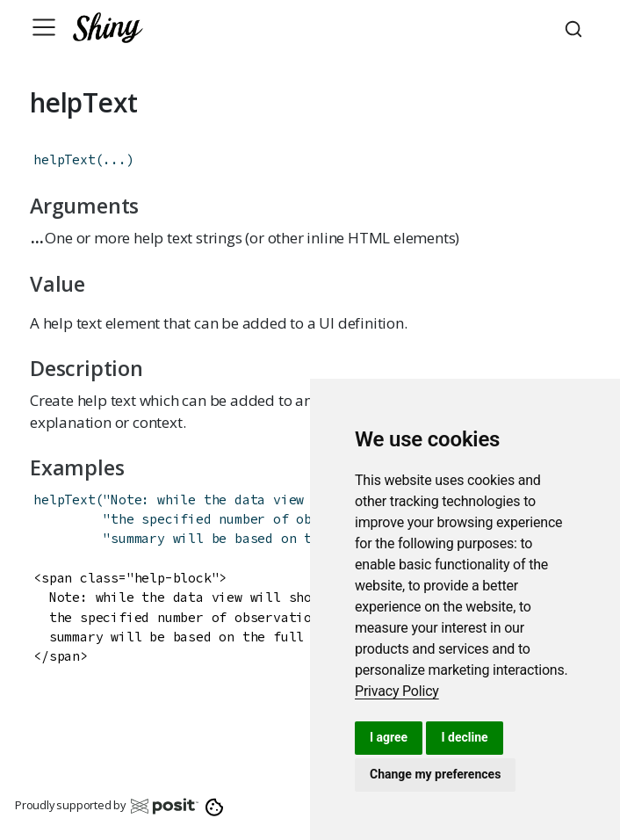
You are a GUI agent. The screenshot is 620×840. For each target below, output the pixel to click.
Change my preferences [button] (435, 774)
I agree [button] (389, 737)
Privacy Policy (397, 691)
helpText (64, 159)
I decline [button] (464, 737)
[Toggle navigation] (44, 27)
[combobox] (576, 27)
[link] (397, 691)
